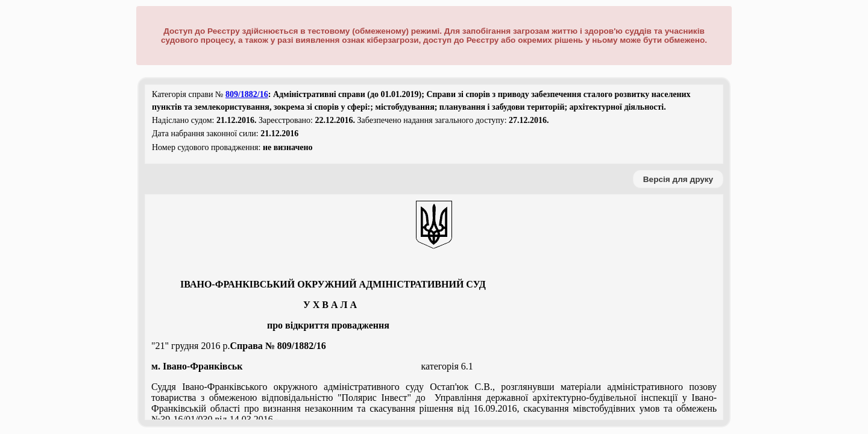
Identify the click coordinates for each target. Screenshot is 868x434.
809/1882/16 (247, 94)
